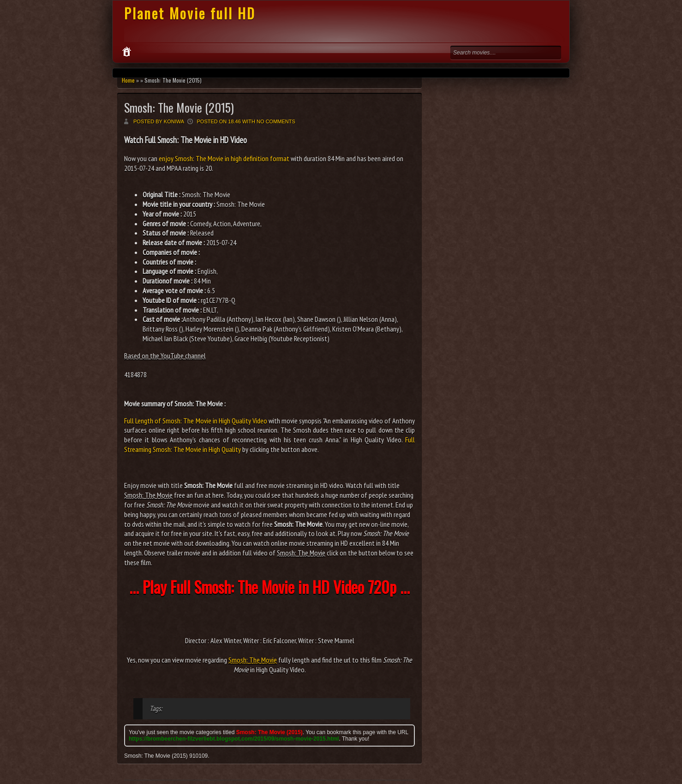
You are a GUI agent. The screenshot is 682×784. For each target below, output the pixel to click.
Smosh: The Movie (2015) (179, 107)
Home (128, 80)
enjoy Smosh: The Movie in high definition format (224, 158)
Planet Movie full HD (190, 13)
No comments (276, 121)
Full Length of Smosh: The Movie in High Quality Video (196, 421)
